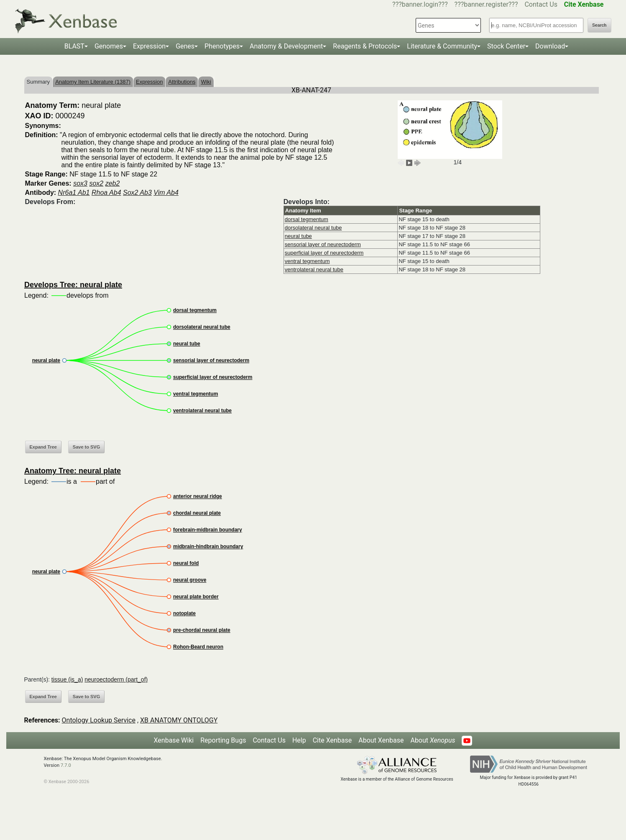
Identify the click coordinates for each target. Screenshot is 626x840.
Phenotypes (222, 46)
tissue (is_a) (67, 679)
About (433, 740)
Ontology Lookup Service (99, 720)
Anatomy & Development (286, 46)
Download (550, 46)
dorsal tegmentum (307, 219)
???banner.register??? (486, 4)
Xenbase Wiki (174, 740)
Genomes (109, 46)
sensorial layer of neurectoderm (323, 244)
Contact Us (541, 4)
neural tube (298, 236)
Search (599, 25)
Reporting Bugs (223, 740)
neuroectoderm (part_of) (116, 679)
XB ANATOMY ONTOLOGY (179, 720)
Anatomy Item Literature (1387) (93, 82)
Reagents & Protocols (365, 46)
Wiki (206, 82)
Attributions (182, 82)
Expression (149, 46)
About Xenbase (381, 740)
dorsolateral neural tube (313, 228)
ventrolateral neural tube (314, 269)
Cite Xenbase (332, 740)
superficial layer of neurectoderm (324, 253)
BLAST (74, 46)
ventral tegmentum (307, 261)
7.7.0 (66, 765)
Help (299, 740)
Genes (185, 46)
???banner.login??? (420, 4)
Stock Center (506, 46)
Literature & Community (442, 46)
